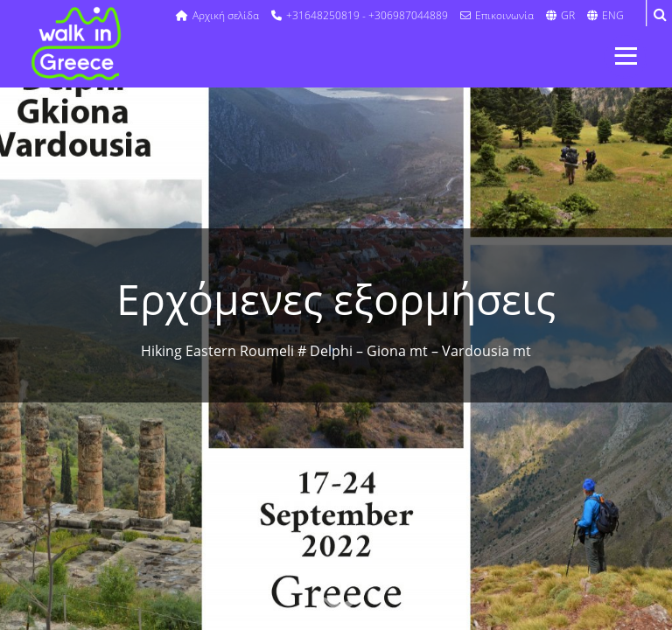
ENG (605, 15)
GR (560, 15)
